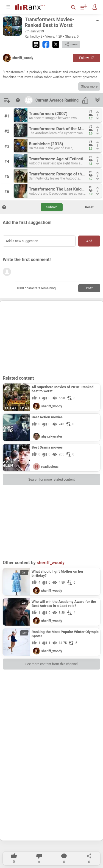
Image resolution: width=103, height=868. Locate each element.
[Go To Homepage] (34, 6)
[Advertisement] (52, 338)
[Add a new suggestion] (39, 241)
